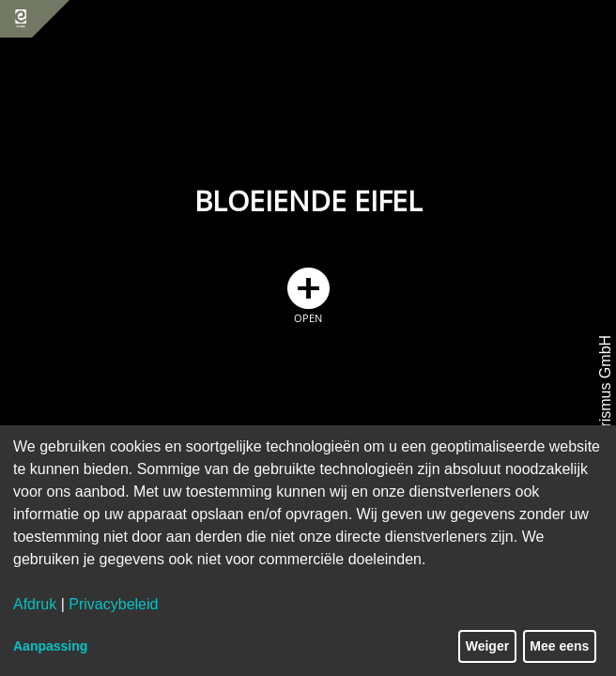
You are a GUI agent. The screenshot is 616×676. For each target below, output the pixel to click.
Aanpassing (50, 646)
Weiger (487, 646)
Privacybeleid (113, 604)
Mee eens (559, 646)
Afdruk (35, 604)
